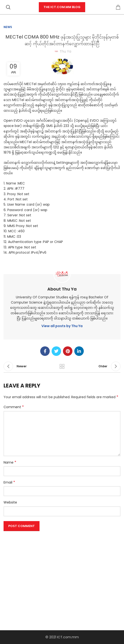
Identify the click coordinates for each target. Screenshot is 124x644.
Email (9, 482)
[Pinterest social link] (68, 351)
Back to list (62, 366)
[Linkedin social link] (79, 351)
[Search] (8, 7)
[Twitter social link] (56, 351)
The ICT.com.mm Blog (62, 7)
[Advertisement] (62, 566)
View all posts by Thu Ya (62, 326)
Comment (14, 407)
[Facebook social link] (45, 351)
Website (10, 502)
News (8, 27)
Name (10, 462)
